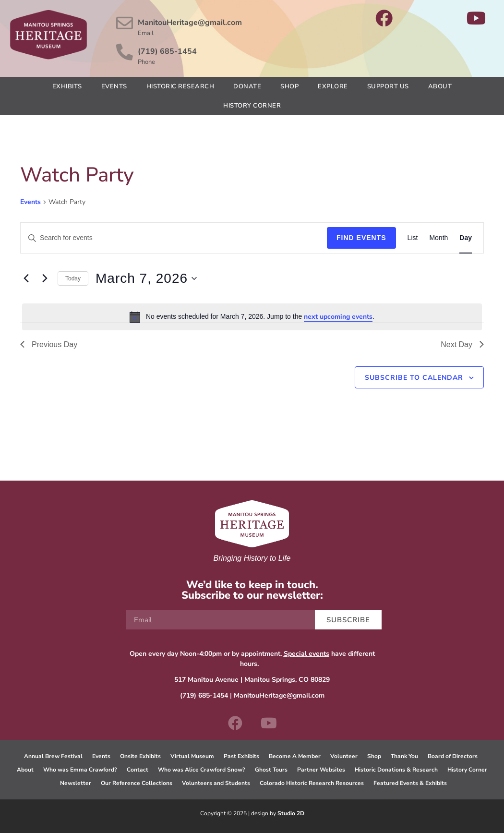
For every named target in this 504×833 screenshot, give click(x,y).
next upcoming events (338, 317)
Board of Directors (453, 756)
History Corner (252, 106)
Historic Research (180, 86)
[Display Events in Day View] (466, 238)
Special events (306, 654)
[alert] (252, 317)
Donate (247, 86)
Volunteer (344, 756)
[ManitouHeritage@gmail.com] (125, 23)
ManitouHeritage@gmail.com (190, 23)
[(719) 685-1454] (125, 52)
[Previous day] (26, 278)
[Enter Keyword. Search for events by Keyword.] (174, 238)
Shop (289, 86)
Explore (333, 86)
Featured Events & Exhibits (410, 783)
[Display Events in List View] (413, 238)
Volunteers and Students (216, 783)
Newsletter (76, 783)
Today (73, 278)
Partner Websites (321, 770)
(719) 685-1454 (168, 51)
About (440, 86)
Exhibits (67, 86)
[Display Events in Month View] (438, 238)
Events (114, 86)
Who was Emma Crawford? (80, 770)
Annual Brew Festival (53, 756)
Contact (138, 770)
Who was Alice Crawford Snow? (202, 770)
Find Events (361, 238)
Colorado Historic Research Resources (312, 783)
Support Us (388, 86)
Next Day (462, 344)
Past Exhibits (241, 756)
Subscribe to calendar (414, 378)
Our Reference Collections (137, 783)
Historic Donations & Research (396, 770)
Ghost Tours (271, 770)
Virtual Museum (192, 756)
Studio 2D (291, 813)
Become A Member (295, 756)
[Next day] (45, 278)
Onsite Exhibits (140, 756)
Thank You (404, 756)
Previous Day (49, 344)
